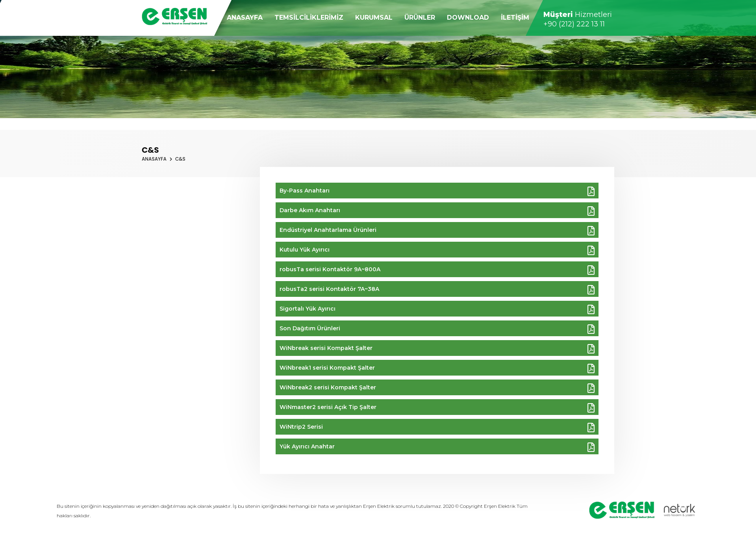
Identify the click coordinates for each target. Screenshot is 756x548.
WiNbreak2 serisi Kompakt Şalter (437, 388)
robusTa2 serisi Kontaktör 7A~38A (437, 290)
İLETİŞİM (515, 18)
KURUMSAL (374, 18)
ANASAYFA (245, 18)
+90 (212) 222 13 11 (574, 24)
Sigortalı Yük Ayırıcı (437, 309)
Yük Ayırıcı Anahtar (437, 447)
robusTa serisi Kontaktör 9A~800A (437, 270)
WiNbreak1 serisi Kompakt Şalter (437, 368)
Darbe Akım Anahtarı (437, 211)
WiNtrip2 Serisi (437, 428)
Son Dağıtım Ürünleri (437, 329)
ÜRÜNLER (420, 18)
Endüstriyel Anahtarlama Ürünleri (437, 231)
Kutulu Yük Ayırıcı (437, 250)
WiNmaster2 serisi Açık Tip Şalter (437, 408)
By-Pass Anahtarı (437, 191)
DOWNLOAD (468, 18)
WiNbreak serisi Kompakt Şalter (437, 349)
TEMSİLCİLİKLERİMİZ (309, 18)
